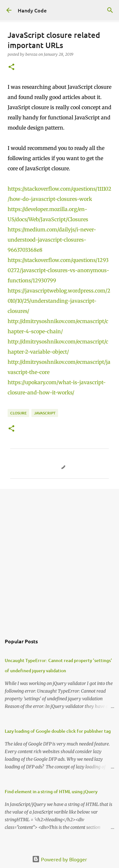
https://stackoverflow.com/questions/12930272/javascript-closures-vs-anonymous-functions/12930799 (58, 270)
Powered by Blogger (60, 859)
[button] (11, 67)
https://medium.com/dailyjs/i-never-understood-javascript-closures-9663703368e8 (52, 240)
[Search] (110, 10)
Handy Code (32, 10)
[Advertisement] (60, 558)
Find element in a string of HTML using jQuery (51, 791)
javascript (45, 413)
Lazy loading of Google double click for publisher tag (58, 731)
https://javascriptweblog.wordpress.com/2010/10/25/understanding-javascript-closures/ (59, 301)
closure (18, 413)
